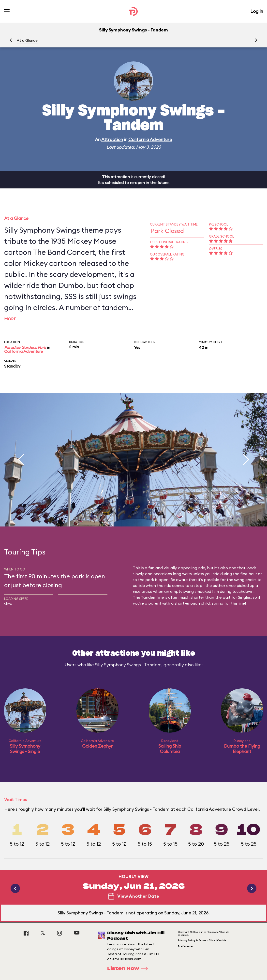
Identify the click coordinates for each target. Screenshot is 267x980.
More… (12, 319)
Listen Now (129, 969)
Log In (257, 11)
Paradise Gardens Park (25, 347)
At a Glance (27, 40)
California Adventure (150, 139)
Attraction (112, 139)
